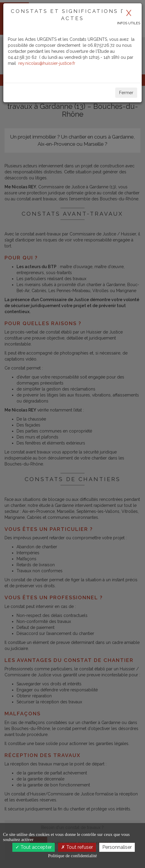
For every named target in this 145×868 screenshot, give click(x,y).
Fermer (126, 93)
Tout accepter (34, 847)
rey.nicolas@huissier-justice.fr (47, 63)
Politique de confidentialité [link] (72, 856)
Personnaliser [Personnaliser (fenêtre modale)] (117, 847)
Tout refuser (77, 847)
